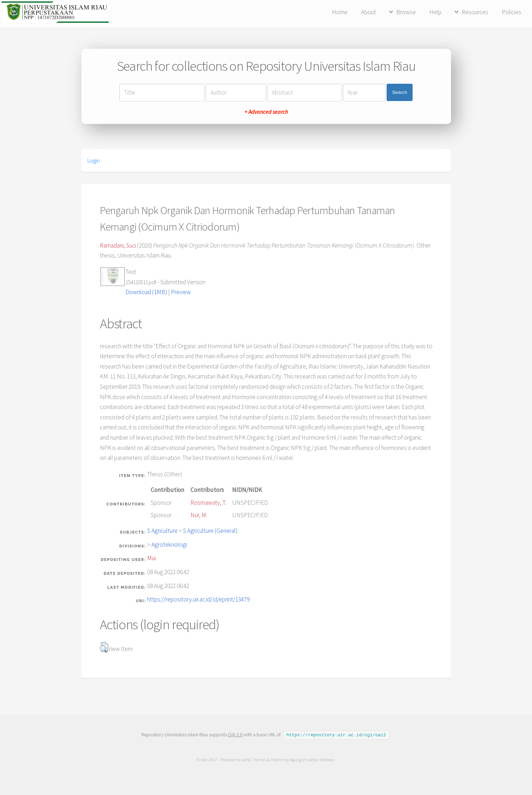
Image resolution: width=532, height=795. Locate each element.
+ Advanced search (266, 112)
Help (435, 12)
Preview (181, 292)
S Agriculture (162, 531)
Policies (512, 12)
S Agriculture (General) (210, 531)
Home (340, 12)
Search (399, 92)
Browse (406, 12)
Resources (475, 12)
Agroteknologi (169, 545)
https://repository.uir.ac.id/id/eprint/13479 (198, 599)
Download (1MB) (146, 292)
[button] (104, 647)
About (369, 12)
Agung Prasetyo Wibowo (312, 759)
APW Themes (255, 759)
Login (94, 160)
